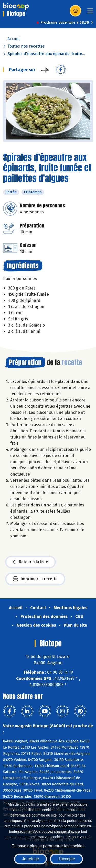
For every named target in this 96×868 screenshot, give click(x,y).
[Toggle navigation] (90, 12)
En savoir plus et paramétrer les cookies (48, 846)
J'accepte (66, 859)
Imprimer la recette (35, 579)
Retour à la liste (30, 562)
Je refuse (30, 859)
